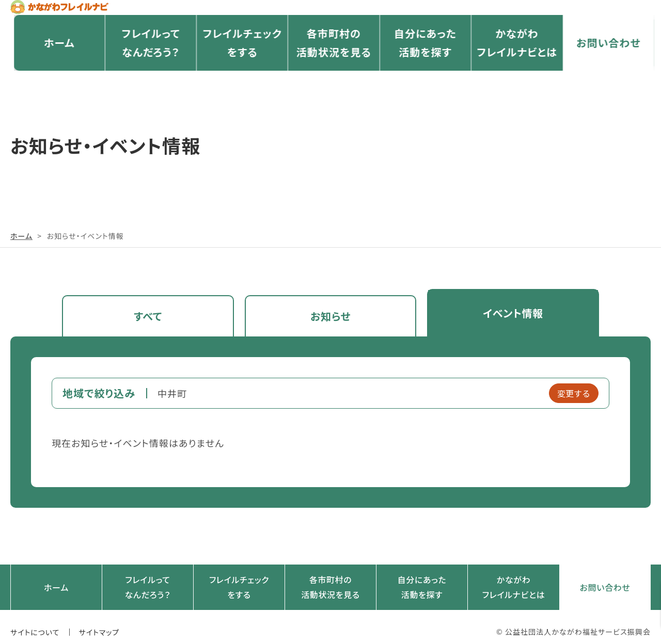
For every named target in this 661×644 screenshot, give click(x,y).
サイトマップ (99, 622)
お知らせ (331, 313)
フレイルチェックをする (239, 67)
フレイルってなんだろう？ (147, 67)
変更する (574, 388)
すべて (148, 313)
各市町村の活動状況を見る (330, 67)
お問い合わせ (605, 67)
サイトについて (35, 622)
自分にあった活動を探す (422, 67)
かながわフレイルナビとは (514, 67)
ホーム (56, 67)
